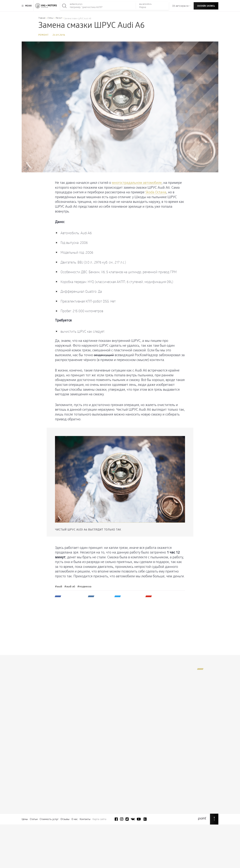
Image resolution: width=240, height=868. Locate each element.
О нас (75, 819)
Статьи (50, 18)
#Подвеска (84, 587)
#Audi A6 (70, 587)
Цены (25, 819)
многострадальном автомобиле (137, 183)
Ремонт (59, 18)
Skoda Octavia (156, 192)
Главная (42, 18)
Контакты (85, 819)
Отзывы (65, 819)
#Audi (59, 587)
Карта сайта (99, 819)
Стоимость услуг (49, 819)
